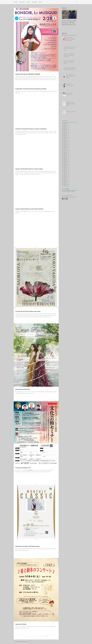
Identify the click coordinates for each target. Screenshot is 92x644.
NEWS (73, 192)
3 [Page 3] (36, 636)
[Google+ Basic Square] (67, 199)
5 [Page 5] (42, 636)
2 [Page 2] (33, 636)
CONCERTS (69, 192)
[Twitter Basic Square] (65, 199)
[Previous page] (28, 636)
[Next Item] (75, 15)
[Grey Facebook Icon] (77, 2)
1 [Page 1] (31, 636)
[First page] (25, 636)
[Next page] (45, 636)
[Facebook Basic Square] (63, 199)
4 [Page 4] (39, 636)
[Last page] (48, 636)
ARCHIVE (64, 192)
